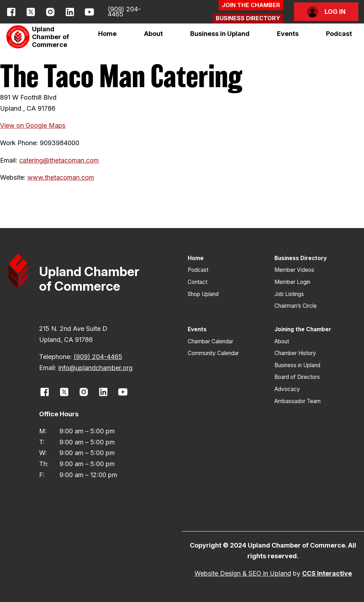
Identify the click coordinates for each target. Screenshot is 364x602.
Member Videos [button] (294, 270)
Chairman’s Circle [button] (296, 306)
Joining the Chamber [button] (303, 329)
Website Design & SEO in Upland (243, 573)
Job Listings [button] (289, 294)
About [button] (282, 341)
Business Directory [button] (301, 258)
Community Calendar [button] (213, 353)
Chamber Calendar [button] (210, 341)
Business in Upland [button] (297, 365)
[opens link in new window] (11, 12)
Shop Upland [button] (203, 294)
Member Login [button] (292, 282)
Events (288, 34)
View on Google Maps (33, 125)
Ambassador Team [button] (298, 401)
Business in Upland (220, 34)
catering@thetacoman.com (59, 160)
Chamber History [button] (295, 353)
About (153, 34)
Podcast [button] (339, 34)
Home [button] (107, 34)
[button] (251, 5)
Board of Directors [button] (297, 377)
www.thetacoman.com (61, 177)
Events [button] (197, 329)
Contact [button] (197, 282)
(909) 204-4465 (124, 12)
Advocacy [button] (287, 389)
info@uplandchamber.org (95, 368)
